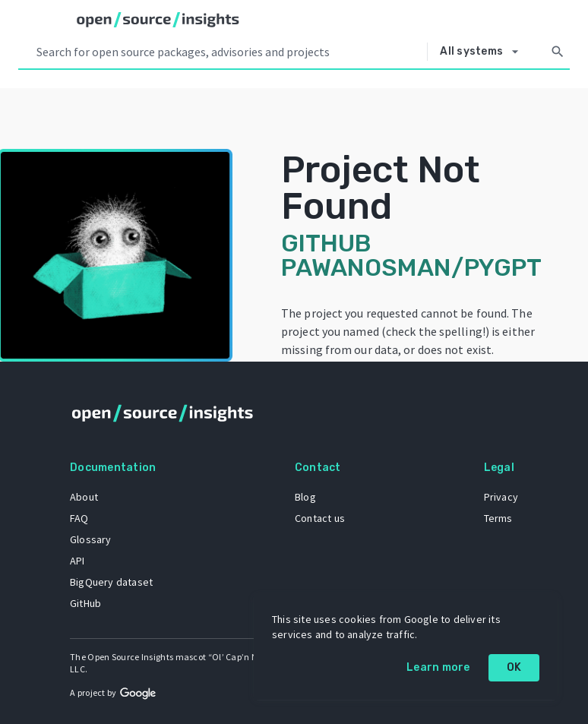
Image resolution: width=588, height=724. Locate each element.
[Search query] (229, 52)
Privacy (501, 497)
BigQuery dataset (111, 582)
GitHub (85, 603)
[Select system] (483, 52)
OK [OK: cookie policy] (514, 667)
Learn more (438, 667)
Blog (305, 497)
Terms (498, 518)
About (84, 497)
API (77, 561)
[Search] (558, 52)
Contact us (320, 518)
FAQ (79, 518)
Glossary (91, 539)
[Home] (158, 20)
